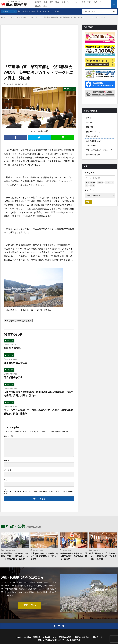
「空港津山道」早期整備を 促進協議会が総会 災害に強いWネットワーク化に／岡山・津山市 (73, 17)
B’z (52, 11)
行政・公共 (34, 17)
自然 (95, 2)
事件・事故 (54, 2)
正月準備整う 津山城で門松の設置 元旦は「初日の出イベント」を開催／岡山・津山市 (15, 556)
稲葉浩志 (35, 11)
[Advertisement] (39, 36)
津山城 (57, 11)
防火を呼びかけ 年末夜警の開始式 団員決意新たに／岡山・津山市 (44, 556)
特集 (45, 2)
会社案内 (90, 122)
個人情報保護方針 (93, 155)
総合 (45, 6)
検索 (88, 202)
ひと (102, 2)
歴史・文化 (86, 2)
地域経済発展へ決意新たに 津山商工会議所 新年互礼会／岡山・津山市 (74, 556)
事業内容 (90, 127)
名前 (7, 460)
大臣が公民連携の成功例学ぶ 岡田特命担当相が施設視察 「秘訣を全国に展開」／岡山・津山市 (38, 394)
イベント (75, 2)
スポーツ (65, 2)
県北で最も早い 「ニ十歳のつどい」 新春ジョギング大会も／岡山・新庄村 (103, 556)
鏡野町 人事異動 (12, 348)
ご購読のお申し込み (94, 141)
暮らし (38, 6)
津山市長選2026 (24, 11)
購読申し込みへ (30, 605)
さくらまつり (45, 11)
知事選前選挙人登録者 (15, 363)
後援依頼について (93, 132)
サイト (7, 480)
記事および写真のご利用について (99, 150)
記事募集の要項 (92, 136)
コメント (8, 436)
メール (8, 470)
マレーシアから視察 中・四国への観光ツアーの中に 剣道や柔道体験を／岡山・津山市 (38, 412)
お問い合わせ (91, 145)
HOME (38, 2)
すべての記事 (16, 17)
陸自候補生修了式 (13, 377)
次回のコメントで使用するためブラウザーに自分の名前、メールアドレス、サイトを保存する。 (38, 492)
